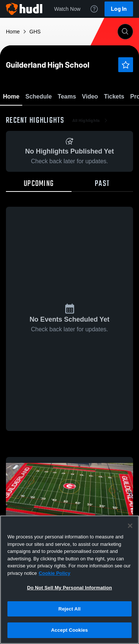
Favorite (61, 115)
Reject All (69, 609)
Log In (119, 9)
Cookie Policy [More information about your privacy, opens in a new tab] (54, 573)
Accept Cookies (69, 630)
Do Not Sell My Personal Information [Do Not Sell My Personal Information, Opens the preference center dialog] (69, 588)
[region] (69, 580)
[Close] (130, 526)
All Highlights (91, 164)
